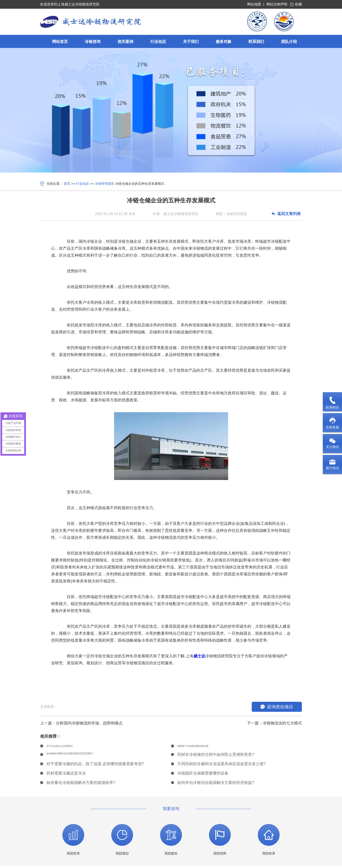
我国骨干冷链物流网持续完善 (203, 747)
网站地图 (254, 4)
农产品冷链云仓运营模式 (68, 747)
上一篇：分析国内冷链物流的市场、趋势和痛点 (81, 723)
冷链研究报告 (104, 184)
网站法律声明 (277, 4)
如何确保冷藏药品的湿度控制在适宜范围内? (85, 756)
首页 (67, 184)
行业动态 (82, 184)
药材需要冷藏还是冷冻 (66, 775)
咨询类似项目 (277, 707)
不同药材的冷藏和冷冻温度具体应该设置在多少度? (222, 766)
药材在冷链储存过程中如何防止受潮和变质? (216, 756)
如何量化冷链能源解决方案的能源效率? (81, 785)
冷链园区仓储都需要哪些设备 (203, 775)
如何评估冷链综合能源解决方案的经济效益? (216, 785)
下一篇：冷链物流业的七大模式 (274, 723)
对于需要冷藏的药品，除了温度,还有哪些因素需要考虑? (95, 766)
